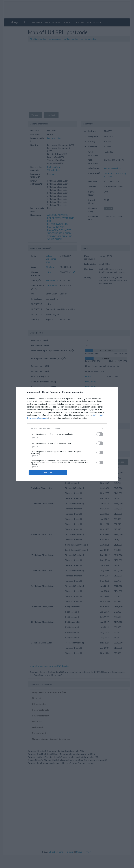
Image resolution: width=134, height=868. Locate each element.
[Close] (113, 392)
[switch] (100, 434)
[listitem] (67, 428)
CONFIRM (48, 473)
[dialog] (67, 434)
